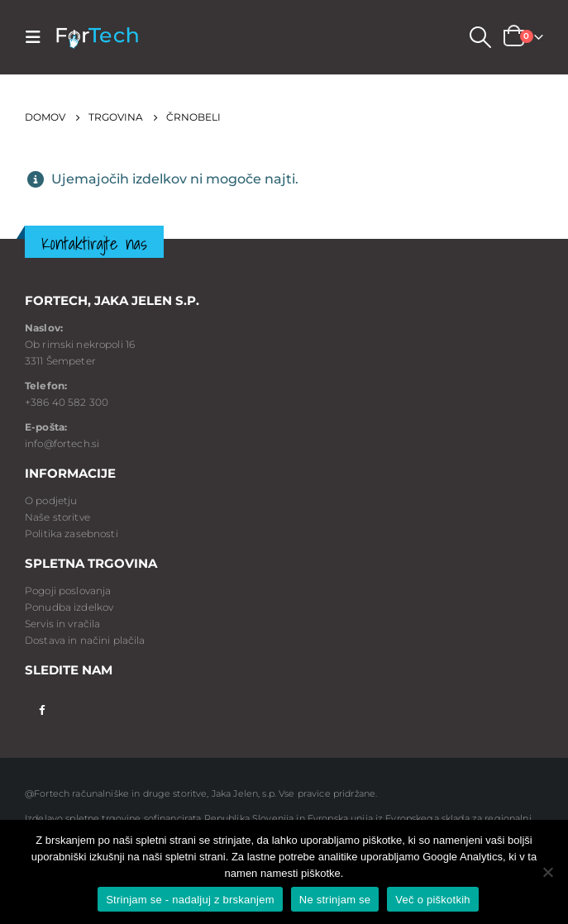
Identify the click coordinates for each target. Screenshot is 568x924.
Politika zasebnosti (72, 533)
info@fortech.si (62, 443)
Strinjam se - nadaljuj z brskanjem (190, 900)
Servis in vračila (62, 624)
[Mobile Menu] (38, 37)
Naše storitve (57, 517)
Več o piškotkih (432, 900)
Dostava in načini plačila (85, 640)
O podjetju (51, 500)
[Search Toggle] (480, 37)
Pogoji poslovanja (68, 591)
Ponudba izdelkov (69, 607)
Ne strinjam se (335, 900)
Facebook (42, 709)
